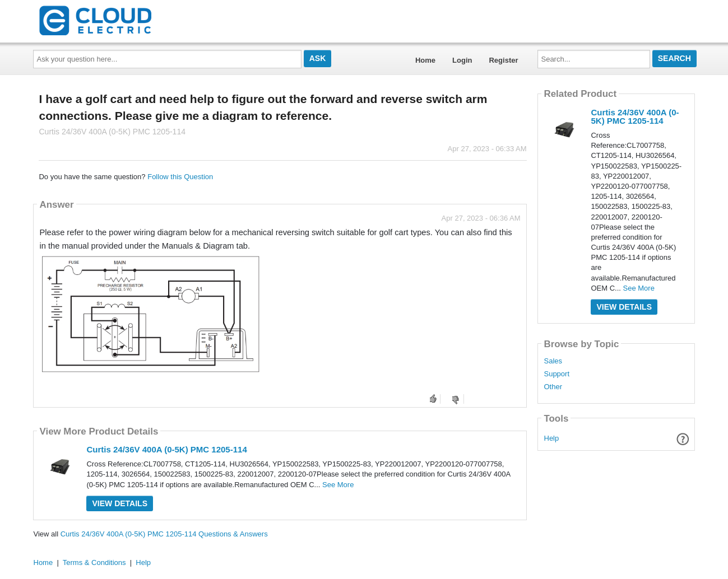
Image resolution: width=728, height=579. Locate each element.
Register (503, 60)
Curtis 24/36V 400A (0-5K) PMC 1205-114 (166, 449)
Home (425, 60)
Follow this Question (180, 177)
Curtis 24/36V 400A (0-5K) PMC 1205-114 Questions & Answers (164, 534)
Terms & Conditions (94, 562)
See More (338, 485)
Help (552, 438)
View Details (120, 503)
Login (462, 60)
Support (557, 374)
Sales (553, 361)
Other (553, 387)
